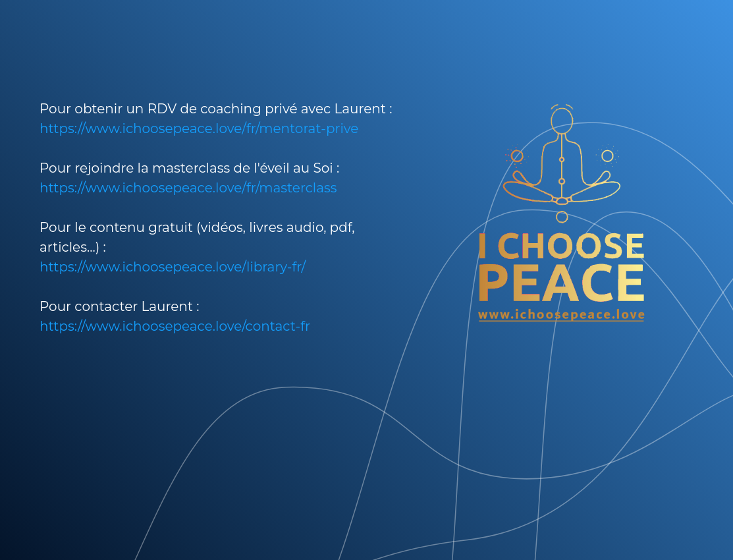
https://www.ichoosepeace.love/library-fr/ (173, 267)
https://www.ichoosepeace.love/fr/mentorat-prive (199, 128)
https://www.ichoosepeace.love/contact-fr (175, 326)
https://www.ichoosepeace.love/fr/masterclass (188, 188)
